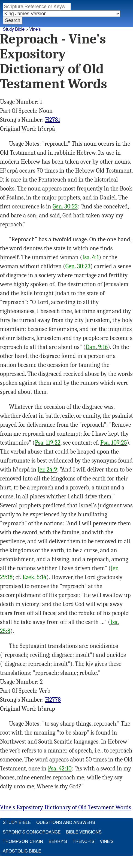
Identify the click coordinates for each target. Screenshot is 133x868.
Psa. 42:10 (60, 769)
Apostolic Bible (22, 851)
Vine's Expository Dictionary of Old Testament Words (66, 807)
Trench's (83, 842)
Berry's (58, 842)
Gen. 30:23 (65, 207)
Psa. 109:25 (114, 443)
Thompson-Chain (23, 842)
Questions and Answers (66, 823)
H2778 (53, 700)
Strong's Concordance (32, 832)
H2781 (52, 120)
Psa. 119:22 (48, 443)
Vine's (35, 29)
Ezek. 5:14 (34, 577)
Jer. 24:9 (47, 470)
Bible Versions (84, 832)
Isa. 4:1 (91, 257)
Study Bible (14, 29)
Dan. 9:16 (97, 347)
